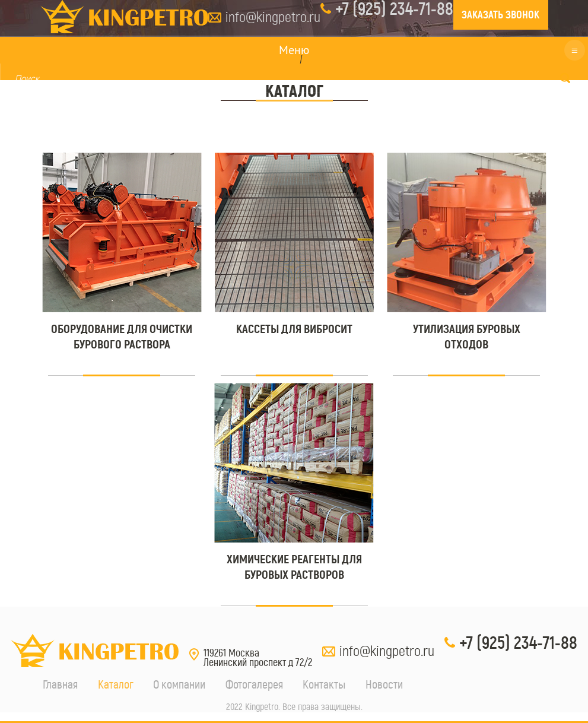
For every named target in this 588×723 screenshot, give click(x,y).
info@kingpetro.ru (273, 17)
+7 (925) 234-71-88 (518, 643)
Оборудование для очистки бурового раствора (122, 337)
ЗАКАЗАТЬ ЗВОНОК (500, 15)
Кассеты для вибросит (294, 329)
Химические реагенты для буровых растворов (294, 567)
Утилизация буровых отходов (467, 337)
